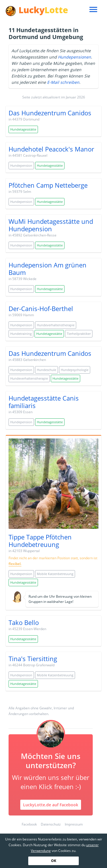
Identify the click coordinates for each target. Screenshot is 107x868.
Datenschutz (51, 824)
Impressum (74, 824)
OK (54, 861)
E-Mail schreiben (63, 82)
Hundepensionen (74, 57)
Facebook (29, 824)
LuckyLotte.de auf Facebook (51, 805)
